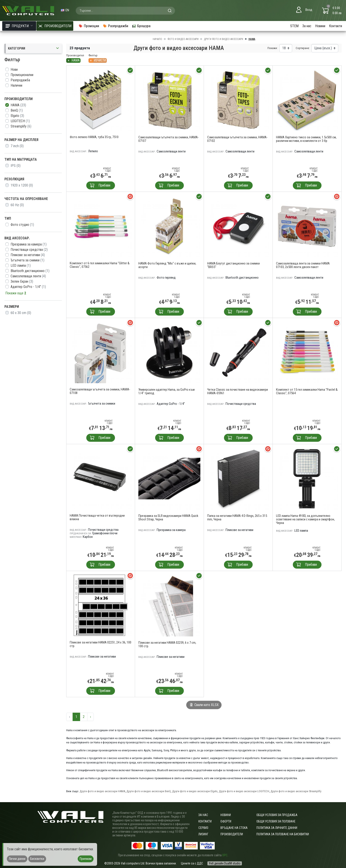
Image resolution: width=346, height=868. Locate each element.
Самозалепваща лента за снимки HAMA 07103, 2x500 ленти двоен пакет (303, 265)
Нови (14, 69)
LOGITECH (20, 121)
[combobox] (125, 11)
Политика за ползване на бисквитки (283, 834)
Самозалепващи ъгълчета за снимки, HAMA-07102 (237, 139)
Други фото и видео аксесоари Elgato (195, 791)
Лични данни (17, 859)
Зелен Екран (22, 281)
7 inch (17, 146)
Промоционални (22, 75)
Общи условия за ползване (276, 821)
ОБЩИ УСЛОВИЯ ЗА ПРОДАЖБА (277, 815)
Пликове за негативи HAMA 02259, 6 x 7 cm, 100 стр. (167, 644)
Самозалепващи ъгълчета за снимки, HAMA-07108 (100, 391)
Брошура (141, 26)
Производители (232, 834)
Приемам (86, 859)
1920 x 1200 (22, 185)
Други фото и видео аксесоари (224, 39)
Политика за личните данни (277, 828)
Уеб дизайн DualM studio (225, 863)
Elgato (17, 116)
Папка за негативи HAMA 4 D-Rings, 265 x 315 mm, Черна (237, 518)
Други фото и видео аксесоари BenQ (149, 791)
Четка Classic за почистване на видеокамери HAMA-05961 (238, 391)
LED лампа (21, 266)
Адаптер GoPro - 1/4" (28, 287)
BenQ (17, 110)
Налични (16, 85)
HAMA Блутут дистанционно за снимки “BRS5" (233, 265)
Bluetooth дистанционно (30, 271)
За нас (307, 26)
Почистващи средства (29, 250)
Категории (34, 49)
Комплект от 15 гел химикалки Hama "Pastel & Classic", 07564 (307, 391)
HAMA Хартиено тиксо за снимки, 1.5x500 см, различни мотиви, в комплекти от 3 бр (306, 139)
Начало (157, 39)
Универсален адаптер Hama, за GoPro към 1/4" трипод (166, 391)
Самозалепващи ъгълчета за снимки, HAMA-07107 (169, 139)
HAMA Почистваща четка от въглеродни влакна (97, 517)
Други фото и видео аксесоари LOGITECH (244, 791)
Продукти (19, 26)
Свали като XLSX (204, 705)
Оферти (226, 821)
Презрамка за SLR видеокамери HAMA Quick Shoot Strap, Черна (168, 518)
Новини (320, 26)
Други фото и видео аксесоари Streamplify (296, 791)
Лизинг (203, 834)
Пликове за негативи (28, 255)
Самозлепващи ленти (28, 276)
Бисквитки (37, 859)
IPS (16, 166)
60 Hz (17, 205)
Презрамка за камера (29, 244)
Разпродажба (20, 80)
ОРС (225, 855)
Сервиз (203, 828)
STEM (294, 26)
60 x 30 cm (21, 313)
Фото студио (22, 225)
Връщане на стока (234, 828)
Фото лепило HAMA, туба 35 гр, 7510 (94, 137)
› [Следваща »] (90, 717)
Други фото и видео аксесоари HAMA (102, 791)
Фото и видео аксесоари (183, 39)
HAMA (18, 105)
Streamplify (21, 126)
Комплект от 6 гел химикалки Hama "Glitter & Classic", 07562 (100, 265)
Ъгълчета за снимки (27, 260)
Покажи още (16, 293)
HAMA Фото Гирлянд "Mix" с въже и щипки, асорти (167, 265)
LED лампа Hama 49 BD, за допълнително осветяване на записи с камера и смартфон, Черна (305, 519)
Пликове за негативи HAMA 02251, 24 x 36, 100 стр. (101, 644)
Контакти (336, 26)
